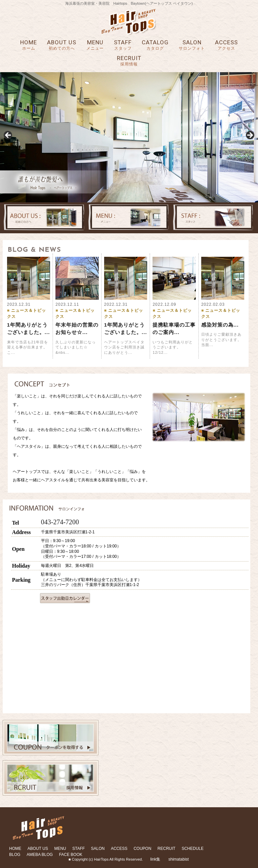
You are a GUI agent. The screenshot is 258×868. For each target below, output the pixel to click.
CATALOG (155, 45)
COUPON (143, 849)
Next (250, 136)
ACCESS (226, 45)
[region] (129, 137)
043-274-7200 (60, 522)
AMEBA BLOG (40, 855)
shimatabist (179, 859)
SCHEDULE (193, 849)
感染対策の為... (220, 325)
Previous (8, 136)
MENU (95, 45)
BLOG (15, 855)
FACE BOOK (71, 855)
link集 (155, 859)
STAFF (123, 45)
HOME (29, 45)
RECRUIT (129, 61)
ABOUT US (62, 45)
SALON (192, 45)
